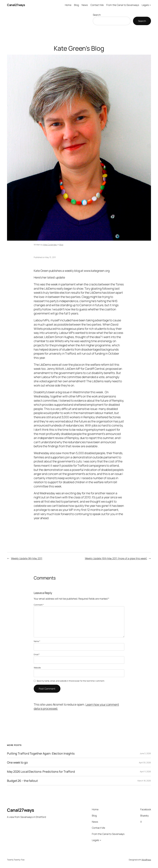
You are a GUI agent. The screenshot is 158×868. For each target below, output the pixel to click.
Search (97, 15)
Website (37, 668)
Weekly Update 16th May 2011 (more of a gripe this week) (116, 558)
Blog (61, 245)
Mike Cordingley (50, 245)
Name (37, 641)
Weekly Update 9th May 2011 (27, 558)
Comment (39, 605)
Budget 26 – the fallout (22, 781)
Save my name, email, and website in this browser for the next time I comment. (71, 681)
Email (37, 654)
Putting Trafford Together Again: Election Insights (41, 753)
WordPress (146, 860)
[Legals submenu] (150, 5)
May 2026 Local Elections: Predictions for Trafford (41, 772)
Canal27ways (16, 5)
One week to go (17, 762)
